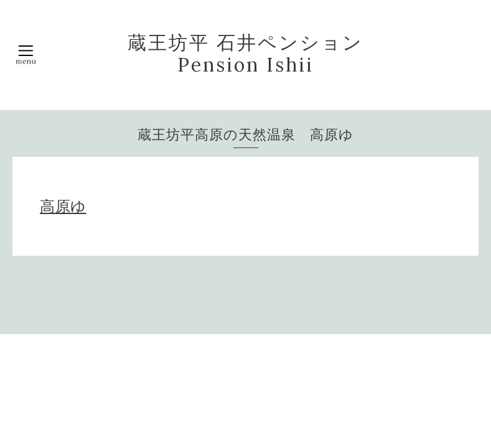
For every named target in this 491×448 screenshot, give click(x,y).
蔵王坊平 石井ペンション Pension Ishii (245, 54)
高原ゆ (63, 206)
